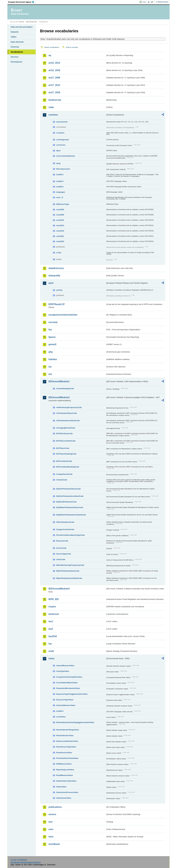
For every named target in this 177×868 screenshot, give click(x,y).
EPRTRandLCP (57, 304)
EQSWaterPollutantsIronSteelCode (71, 515)
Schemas (15, 47)
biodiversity (55, 100)
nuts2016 (60, 231)
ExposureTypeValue (65, 700)
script (59, 253)
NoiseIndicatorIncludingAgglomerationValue (75, 722)
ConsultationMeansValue (67, 683)
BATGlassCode (63, 448)
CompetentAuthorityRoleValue (69, 677)
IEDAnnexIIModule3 (59, 397)
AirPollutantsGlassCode (67, 413)
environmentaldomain (66, 156)
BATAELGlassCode (64, 434)
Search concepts (72, 47)
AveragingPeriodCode (66, 428)
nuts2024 (60, 241)
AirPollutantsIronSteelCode (68, 421)
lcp (50, 644)
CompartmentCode (64, 474)
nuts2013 (60, 225)
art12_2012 (54, 63)
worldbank (54, 844)
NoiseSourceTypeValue (66, 747)
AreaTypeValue (63, 671)
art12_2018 (54, 70)
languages (61, 192)
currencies (61, 145)
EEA (22, 2)
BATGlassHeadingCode (66, 454)
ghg (51, 352)
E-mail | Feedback (19, 860)
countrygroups (63, 140)
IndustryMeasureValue (66, 705)
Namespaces (16, 62)
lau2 (51, 629)
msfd (51, 651)
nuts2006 (60, 215)
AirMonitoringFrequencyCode (69, 407)
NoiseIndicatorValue (65, 735)
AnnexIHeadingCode (65, 389)
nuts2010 (60, 220)
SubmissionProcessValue (67, 792)
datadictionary (56, 268)
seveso (52, 814)
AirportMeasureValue (65, 666)
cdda (51, 107)
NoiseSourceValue (64, 753)
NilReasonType (63, 204)
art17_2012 (54, 85)
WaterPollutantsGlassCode (68, 571)
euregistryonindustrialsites (63, 315)
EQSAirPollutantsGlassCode (68, 489)
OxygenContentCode (65, 529)
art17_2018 (54, 92)
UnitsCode (61, 559)
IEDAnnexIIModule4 (59, 589)
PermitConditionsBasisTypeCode (70, 535)
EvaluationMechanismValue (68, 688)
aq (50, 55)
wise (51, 837)
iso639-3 (60, 181)
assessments (62, 122)
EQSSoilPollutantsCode (66, 502)
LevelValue (61, 717)
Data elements (17, 42)
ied (50, 374)
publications (55, 807)
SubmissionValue (64, 798)
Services (14, 57)
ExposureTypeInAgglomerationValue (72, 694)
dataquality (54, 276)
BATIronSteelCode (64, 461)
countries (60, 133)
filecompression (63, 169)
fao (50, 330)
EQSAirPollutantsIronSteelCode (70, 496)
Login (144, 2)
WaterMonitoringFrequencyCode (70, 565)
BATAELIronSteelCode (66, 441)
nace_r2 (60, 197)
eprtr (51, 283)
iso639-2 (60, 175)
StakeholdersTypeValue (66, 781)
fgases (52, 337)
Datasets (15, 32)
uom (51, 829)
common (53, 115)
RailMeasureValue (64, 764)
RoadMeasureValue (64, 775)
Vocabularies (17, 52)
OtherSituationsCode (65, 522)
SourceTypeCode (64, 554)
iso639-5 (60, 187)
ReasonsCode (62, 541)
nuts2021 (60, 236)
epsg (58, 163)
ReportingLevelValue (65, 770)
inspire (52, 607)
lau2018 (53, 636)
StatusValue (61, 787)
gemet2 (52, 344)
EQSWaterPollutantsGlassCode (70, 507)
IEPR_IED (54, 599)
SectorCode (61, 548)
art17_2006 (54, 78)
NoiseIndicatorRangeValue (68, 730)
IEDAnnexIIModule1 (59, 381)
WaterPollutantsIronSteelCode (69, 578)
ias (50, 367)
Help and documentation (22, 27)
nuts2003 (60, 210)
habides (53, 359)
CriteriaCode (62, 480)
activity (59, 290)
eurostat (53, 322)
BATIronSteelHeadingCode (68, 467)
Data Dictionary (31, 22)
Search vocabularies (52, 47)
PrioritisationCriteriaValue (67, 758)
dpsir (58, 151)
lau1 (51, 621)
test (50, 822)
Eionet (22, 22)
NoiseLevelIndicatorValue (67, 741)
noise (51, 658)
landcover (54, 614)
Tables (14, 37)
